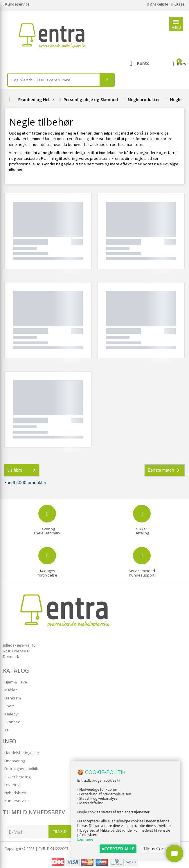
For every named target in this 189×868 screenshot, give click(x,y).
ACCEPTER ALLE (118, 849)
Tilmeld (60, 832)
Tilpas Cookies (158, 849)
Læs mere (85, 839)
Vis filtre (23, 470)
